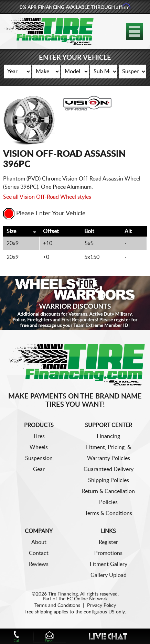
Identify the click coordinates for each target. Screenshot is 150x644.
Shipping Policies (109, 480)
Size (11, 231)
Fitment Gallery (109, 564)
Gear (39, 469)
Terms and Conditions (57, 605)
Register (108, 542)
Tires (39, 436)
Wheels (39, 447)
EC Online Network (87, 599)
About (39, 542)
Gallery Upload (109, 575)
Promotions (108, 553)
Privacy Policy (101, 605)
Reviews (39, 564)
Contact (39, 553)
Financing (108, 436)
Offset (51, 231)
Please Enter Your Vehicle (44, 214)
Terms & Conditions (109, 513)
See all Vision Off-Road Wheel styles (47, 197)
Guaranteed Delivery (109, 469)
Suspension (39, 458)
